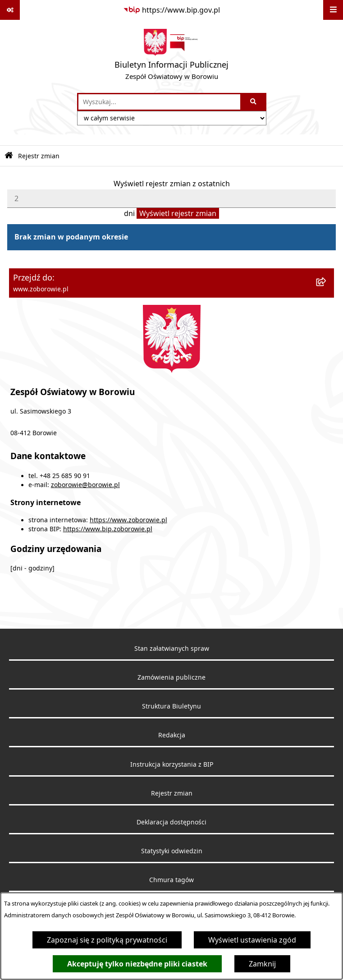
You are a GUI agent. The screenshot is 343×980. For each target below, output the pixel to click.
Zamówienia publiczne (171, 677)
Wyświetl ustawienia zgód (252, 940)
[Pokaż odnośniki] (10, 10)
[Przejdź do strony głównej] (171, 56)
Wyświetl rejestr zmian (178, 213)
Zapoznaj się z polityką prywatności (107, 940)
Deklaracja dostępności (171, 822)
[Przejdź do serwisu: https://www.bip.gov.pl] (171, 10)
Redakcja (172, 735)
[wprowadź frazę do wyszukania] (159, 102)
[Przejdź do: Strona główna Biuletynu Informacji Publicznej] (9, 156)
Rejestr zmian (39, 156)
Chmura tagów (171, 880)
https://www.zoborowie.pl (128, 520)
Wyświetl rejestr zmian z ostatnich (172, 184)
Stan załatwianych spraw (172, 649)
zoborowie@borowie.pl (85, 485)
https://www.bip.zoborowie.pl (108, 529)
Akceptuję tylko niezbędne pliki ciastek (137, 964)
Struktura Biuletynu (171, 706)
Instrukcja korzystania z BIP (172, 764)
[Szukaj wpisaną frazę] (254, 102)
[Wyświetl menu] (333, 10)
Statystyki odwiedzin (172, 851)
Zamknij (262, 964)
